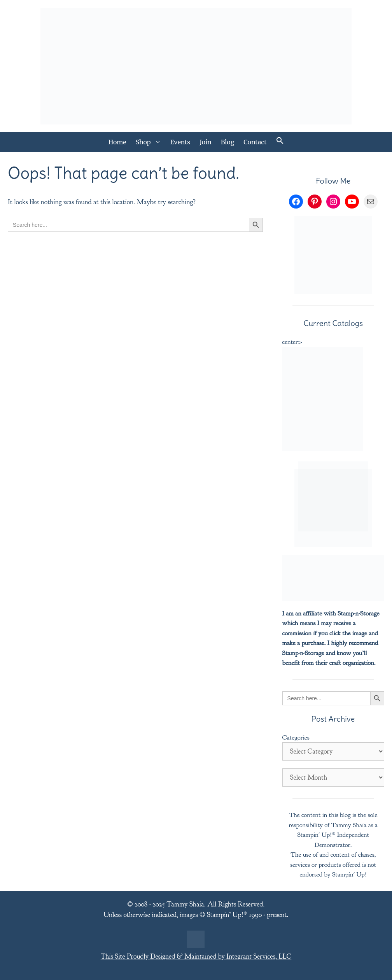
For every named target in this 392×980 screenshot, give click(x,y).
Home (117, 142)
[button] (280, 142)
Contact (255, 142)
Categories (296, 737)
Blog (228, 142)
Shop (151, 142)
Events (180, 142)
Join (206, 142)
